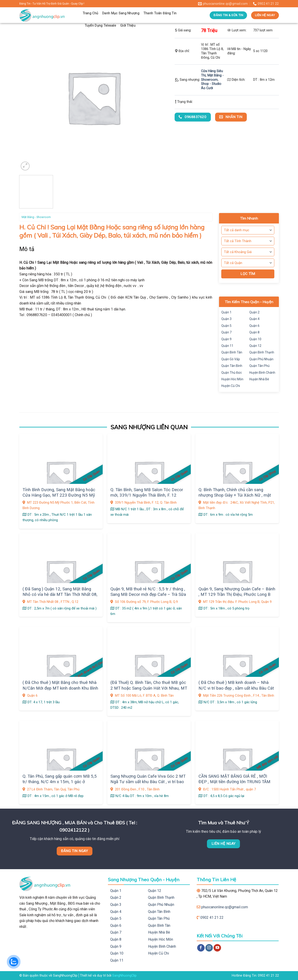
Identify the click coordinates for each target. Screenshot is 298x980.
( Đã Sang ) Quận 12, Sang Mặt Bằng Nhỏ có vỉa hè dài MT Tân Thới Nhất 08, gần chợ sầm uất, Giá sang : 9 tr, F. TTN (60, 595)
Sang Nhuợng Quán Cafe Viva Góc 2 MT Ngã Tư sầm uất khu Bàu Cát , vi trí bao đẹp (148, 782)
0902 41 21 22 (212, 918)
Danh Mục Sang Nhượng (121, 13)
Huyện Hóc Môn (232, 379)
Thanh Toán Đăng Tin (160, 13)
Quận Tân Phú (259, 366)
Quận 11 (227, 346)
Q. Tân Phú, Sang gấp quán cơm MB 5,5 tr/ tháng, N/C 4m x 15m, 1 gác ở (60, 779)
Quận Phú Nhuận (261, 359)
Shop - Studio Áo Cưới (211, 86)
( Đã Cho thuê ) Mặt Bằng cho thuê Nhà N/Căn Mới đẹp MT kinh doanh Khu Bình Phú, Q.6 (60, 688)
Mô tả (27, 249)
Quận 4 (254, 319)
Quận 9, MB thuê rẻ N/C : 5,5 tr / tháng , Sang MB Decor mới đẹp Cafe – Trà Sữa (148, 592)
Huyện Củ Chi (231, 386)
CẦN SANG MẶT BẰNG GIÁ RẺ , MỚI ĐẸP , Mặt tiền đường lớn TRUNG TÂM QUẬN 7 (234, 782)
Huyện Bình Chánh (262, 373)
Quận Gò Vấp (231, 359)
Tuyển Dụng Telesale (100, 26)
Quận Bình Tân (232, 352)
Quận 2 (254, 312)
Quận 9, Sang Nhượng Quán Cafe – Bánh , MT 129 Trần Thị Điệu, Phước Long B (237, 592)
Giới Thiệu (128, 26)
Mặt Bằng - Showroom (212, 78)
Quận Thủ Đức (232, 373)
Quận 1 (226, 312)
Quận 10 (255, 339)
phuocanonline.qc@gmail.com (225, 907)
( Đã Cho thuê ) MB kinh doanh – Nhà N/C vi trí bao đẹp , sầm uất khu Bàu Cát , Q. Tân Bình (236, 688)
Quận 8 (254, 332)
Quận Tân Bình (232, 366)
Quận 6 (254, 326)
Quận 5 (226, 326)
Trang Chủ (90, 13)
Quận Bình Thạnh (262, 352)
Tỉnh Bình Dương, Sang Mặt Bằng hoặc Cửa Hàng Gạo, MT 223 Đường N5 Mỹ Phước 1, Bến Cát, (59, 495)
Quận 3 (226, 319)
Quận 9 (226, 339)
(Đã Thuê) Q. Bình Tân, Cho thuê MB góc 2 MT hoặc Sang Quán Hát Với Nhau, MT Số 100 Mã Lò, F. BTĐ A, (149, 688)
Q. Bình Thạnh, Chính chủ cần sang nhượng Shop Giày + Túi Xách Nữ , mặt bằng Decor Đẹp (235, 495)
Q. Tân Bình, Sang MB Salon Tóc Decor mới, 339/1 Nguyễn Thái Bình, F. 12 (147, 493)
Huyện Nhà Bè (259, 379)
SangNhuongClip (124, 976)
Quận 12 (255, 346)
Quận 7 (226, 332)
